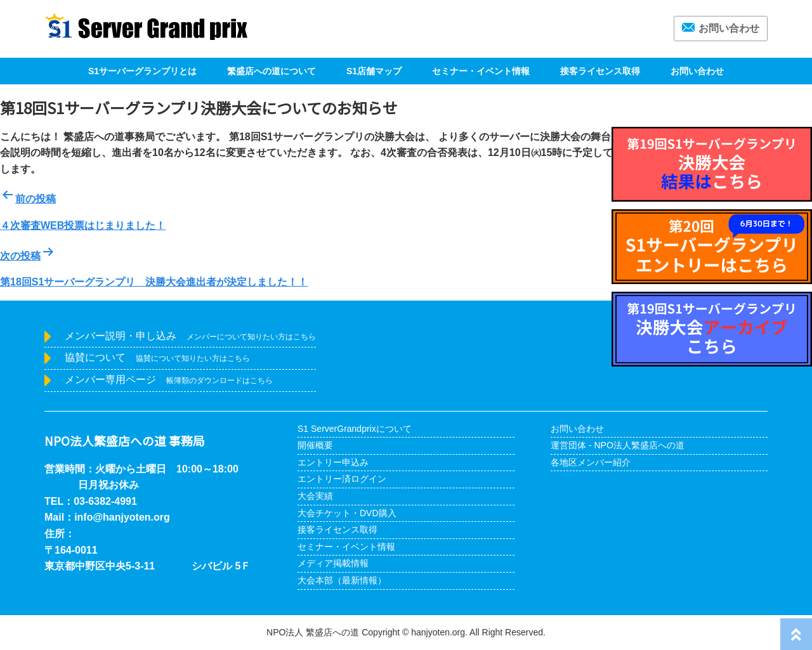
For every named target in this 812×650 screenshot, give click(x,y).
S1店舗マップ (374, 71)
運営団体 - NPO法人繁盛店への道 (618, 445)
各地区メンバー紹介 (591, 462)
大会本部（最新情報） (342, 580)
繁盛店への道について (272, 71)
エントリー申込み (333, 462)
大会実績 (315, 496)
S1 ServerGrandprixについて (355, 429)
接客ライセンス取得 (600, 71)
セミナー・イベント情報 (481, 71)
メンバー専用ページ (169, 380)
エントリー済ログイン (342, 479)
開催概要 (315, 445)
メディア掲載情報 (333, 563)
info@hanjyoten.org (122, 517)
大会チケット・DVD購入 (347, 513)
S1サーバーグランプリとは (142, 71)
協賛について (157, 357)
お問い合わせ (721, 28)
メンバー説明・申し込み (190, 336)
